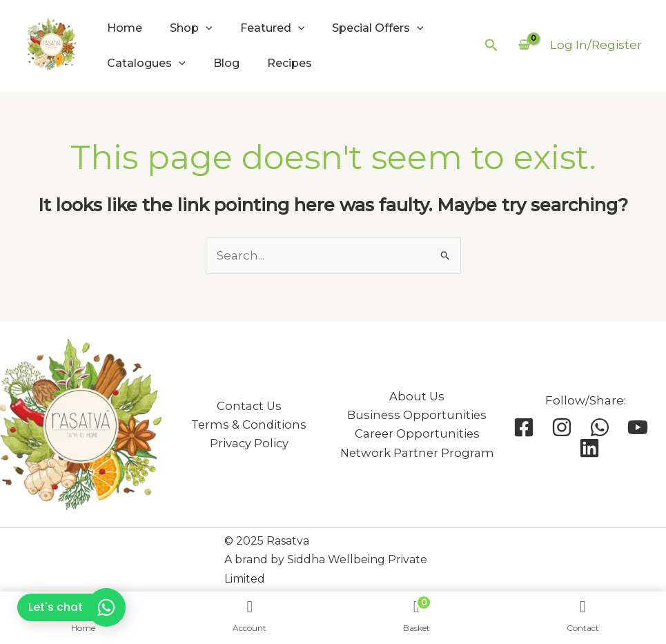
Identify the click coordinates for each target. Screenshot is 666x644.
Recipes (290, 63)
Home (125, 28)
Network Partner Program (417, 453)
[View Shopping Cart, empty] (524, 46)
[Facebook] (524, 427)
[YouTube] (638, 427)
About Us (417, 397)
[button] (491, 46)
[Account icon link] (596, 45)
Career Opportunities (417, 434)
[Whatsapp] (600, 427)
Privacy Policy (249, 443)
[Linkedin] (589, 448)
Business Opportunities (417, 415)
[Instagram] (562, 427)
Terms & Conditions (249, 425)
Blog (226, 63)
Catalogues (146, 63)
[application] (206, 28)
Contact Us (249, 406)
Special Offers (378, 28)
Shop (191, 28)
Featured (273, 28)
